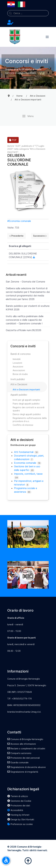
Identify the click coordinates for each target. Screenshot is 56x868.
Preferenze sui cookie (20, 824)
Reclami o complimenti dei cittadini (26, 749)
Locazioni (17, 363)
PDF (13, 140)
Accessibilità (15, 810)
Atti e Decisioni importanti (26, 390)
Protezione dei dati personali (24, 758)
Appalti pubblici (19, 395)
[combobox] (28, 13)
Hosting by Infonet (18, 815)
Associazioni (19, 370)
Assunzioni (18, 367)
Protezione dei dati (19, 806)
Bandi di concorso (21, 354)
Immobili (17, 359)
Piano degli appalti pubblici (26, 404)
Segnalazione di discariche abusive (27, 767)
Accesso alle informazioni (22, 744)
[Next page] (40, 236)
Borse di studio (20, 374)
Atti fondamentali (24, 452)
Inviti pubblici (18, 379)
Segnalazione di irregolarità (23, 772)
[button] (47, 37)
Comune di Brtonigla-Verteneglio (25, 739)
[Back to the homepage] (15, 37)
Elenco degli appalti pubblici (27, 414)
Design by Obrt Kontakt (21, 819)
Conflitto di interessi (23, 425)
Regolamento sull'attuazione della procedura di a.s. (30, 420)
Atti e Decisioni (19, 384)
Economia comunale (20, 221)
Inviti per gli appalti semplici (26, 400)
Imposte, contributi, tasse (28, 474)
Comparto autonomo (19, 753)
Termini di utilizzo (18, 796)
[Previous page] (17, 236)
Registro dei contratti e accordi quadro (29, 409)
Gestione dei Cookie (19, 801)
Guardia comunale (18, 762)
